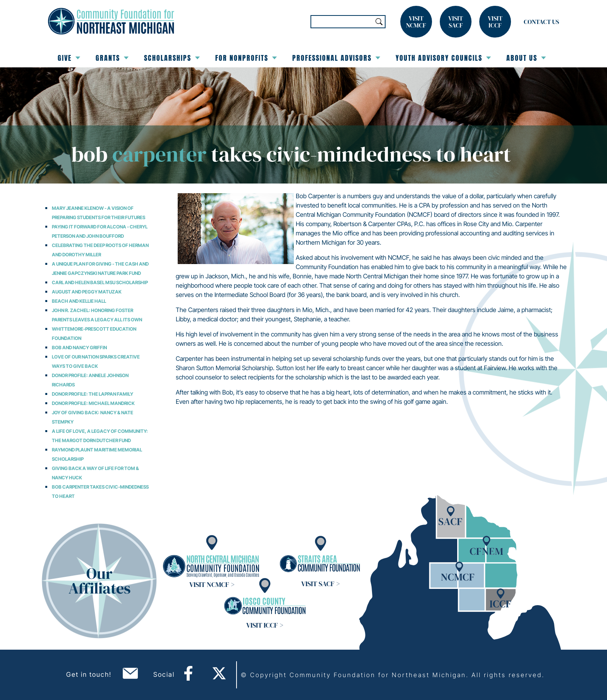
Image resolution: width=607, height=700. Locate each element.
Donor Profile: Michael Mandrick (93, 403)
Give (69, 58)
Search (379, 22)
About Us (526, 58)
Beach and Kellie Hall (79, 301)
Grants (112, 58)
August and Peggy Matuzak (87, 292)
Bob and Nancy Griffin (79, 347)
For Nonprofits (246, 58)
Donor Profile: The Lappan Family (93, 394)
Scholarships (172, 58)
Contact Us (541, 22)
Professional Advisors (336, 58)
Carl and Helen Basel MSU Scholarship (100, 282)
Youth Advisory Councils (443, 58)
